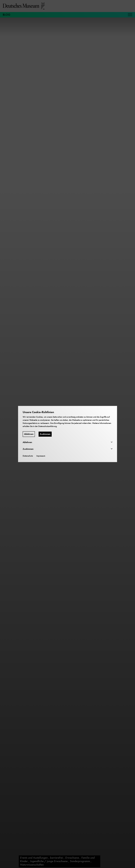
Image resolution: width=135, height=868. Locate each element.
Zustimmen (45, 434)
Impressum (41, 456)
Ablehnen (29, 434)
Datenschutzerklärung (48, 426)
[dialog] (67, 434)
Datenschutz (28, 456)
